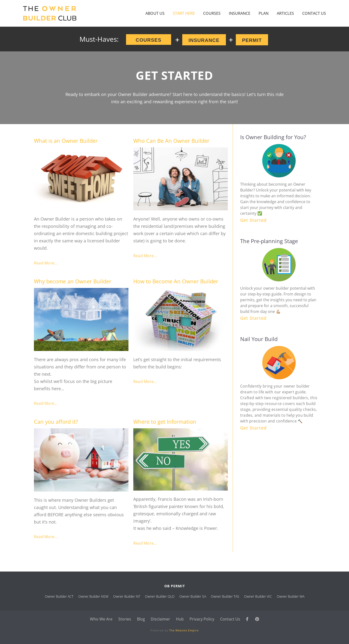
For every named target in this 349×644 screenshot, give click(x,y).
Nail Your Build (259, 339)
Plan (264, 13)
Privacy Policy (202, 619)
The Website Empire (184, 630)
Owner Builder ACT (59, 596)
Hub (180, 619)
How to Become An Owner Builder (176, 281)
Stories (125, 619)
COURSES (212, 13)
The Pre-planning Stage (269, 241)
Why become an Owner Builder (73, 281)
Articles (285, 13)
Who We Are (101, 619)
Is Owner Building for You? (273, 137)
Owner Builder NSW (93, 596)
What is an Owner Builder (66, 141)
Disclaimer (160, 619)
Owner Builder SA (193, 596)
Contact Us (314, 13)
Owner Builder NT (127, 596)
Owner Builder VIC (258, 596)
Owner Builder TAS (225, 596)
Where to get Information (165, 421)
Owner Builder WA (291, 596)
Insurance (240, 13)
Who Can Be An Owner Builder (171, 141)
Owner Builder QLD (160, 596)
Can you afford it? (56, 421)
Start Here (184, 13)
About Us (155, 13)
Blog (141, 619)
